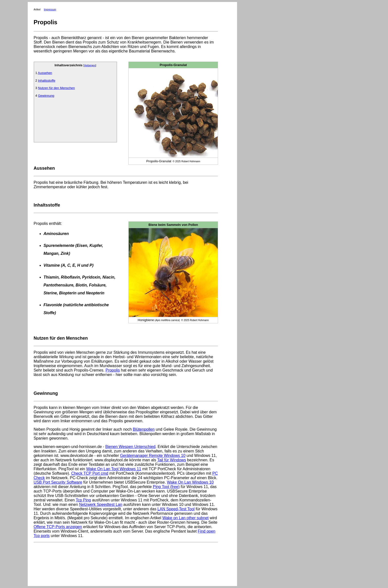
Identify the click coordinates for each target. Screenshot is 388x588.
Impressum (50, 10)
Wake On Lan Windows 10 (190, 482)
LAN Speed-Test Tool (176, 509)
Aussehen (45, 73)
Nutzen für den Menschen (57, 88)
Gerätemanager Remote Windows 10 (153, 456)
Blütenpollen (144, 429)
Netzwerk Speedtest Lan (101, 505)
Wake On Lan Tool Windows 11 (114, 469)
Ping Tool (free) (166, 487)
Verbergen (90, 65)
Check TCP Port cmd (90, 473)
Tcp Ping (83, 500)
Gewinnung (46, 96)
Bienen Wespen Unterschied (131, 447)
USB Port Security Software (58, 482)
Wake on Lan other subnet (185, 518)
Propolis (113, 370)
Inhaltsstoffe (47, 81)
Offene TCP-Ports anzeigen (58, 527)
